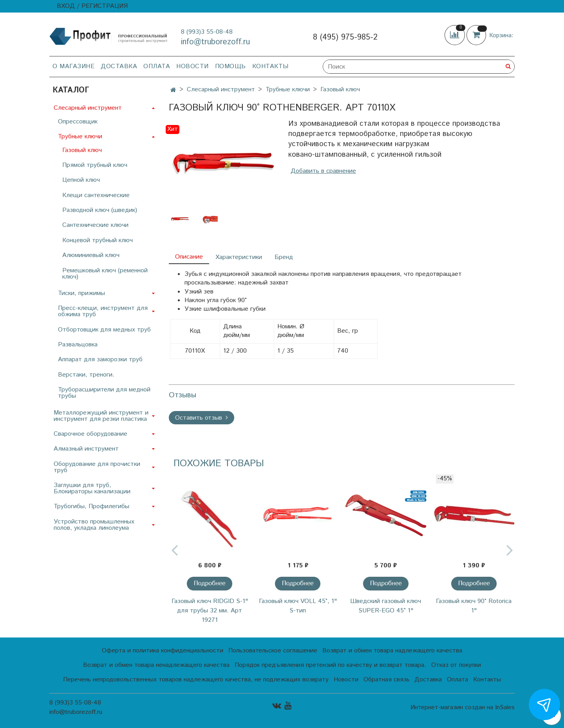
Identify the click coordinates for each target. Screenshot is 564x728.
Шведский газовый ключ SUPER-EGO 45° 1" (386, 606)
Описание (189, 257)
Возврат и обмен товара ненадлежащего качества (156, 665)
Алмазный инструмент (86, 449)
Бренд (284, 257)
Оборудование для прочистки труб (97, 467)
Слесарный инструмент (221, 90)
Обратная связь (387, 680)
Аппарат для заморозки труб (100, 359)
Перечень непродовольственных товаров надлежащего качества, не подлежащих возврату (196, 680)
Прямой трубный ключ (95, 165)
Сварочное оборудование (90, 434)
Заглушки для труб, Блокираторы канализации (92, 488)
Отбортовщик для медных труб (104, 330)
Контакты (270, 66)
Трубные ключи (288, 90)
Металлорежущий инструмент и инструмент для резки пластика (101, 416)
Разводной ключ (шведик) (100, 210)
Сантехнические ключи (95, 225)
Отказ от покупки (456, 665)
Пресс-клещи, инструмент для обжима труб (103, 311)
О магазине (73, 66)
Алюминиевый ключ (91, 255)
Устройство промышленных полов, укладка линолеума (94, 525)
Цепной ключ (81, 180)
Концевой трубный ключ (98, 240)
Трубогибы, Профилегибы (91, 506)
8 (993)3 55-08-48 (207, 32)
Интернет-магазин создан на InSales (463, 708)
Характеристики (239, 257)
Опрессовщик (78, 122)
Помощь (230, 66)
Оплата (157, 66)
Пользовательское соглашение (273, 651)
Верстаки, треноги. (86, 375)
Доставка (119, 66)
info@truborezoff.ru (215, 42)
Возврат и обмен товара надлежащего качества (392, 651)
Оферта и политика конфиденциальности (163, 651)
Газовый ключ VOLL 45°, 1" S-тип (298, 606)
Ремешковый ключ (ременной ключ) (105, 274)
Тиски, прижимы (81, 293)
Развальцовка (78, 345)
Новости (193, 66)
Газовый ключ (340, 90)
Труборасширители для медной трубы (104, 393)
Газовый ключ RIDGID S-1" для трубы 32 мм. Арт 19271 (210, 611)
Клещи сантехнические (96, 195)
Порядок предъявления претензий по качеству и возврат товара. (330, 665)
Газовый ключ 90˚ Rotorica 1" (474, 606)
